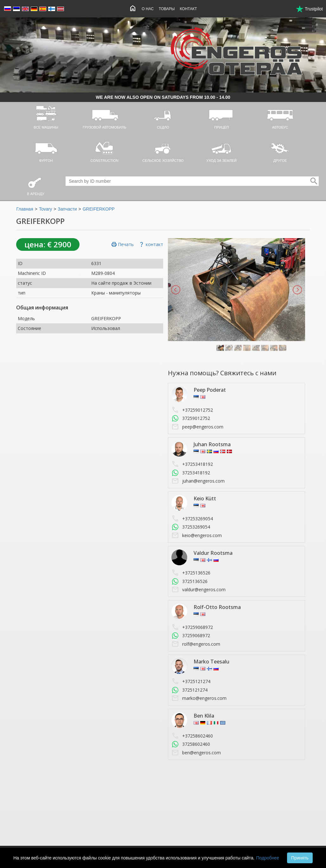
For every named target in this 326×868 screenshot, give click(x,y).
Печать (122, 244)
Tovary (45, 209)
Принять (300, 858)
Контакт (188, 9)
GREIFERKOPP (99, 209)
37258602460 (191, 744)
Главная (25, 209)
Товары (167, 9)
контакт (151, 244)
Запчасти (67, 209)
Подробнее (268, 858)
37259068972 (191, 636)
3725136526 (189, 581)
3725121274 (189, 690)
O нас (148, 9)
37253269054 (191, 527)
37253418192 (191, 473)
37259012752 (191, 418)
